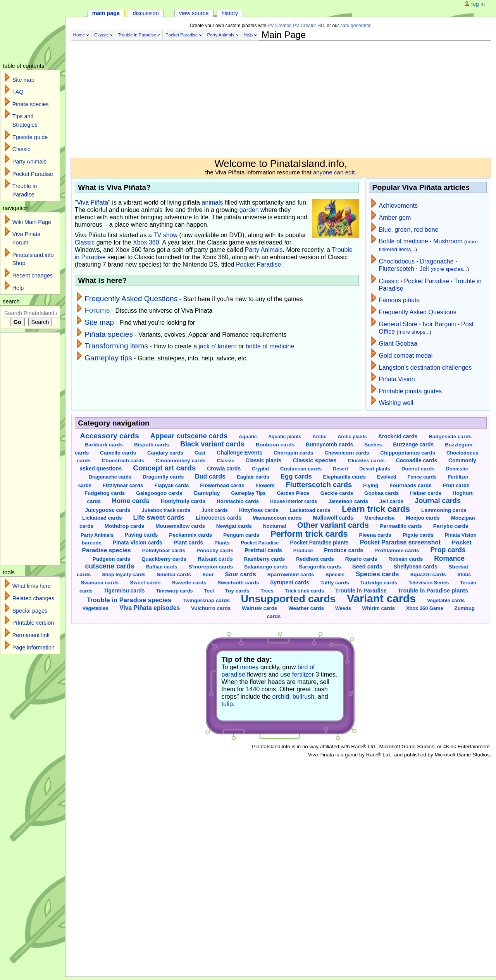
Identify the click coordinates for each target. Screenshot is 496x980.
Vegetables (96, 608)
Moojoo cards (423, 518)
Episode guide (30, 137)
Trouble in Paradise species (129, 600)
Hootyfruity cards (183, 501)
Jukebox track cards (166, 510)
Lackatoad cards (310, 510)
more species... (449, 269)
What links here (32, 586)
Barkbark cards (104, 445)
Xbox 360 (146, 242)
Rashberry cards (265, 559)
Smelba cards (174, 574)
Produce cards (344, 550)
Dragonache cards (110, 477)
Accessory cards (109, 436)
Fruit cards (456, 485)
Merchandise (379, 518)
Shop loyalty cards (124, 575)
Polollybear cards (164, 550)
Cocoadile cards (417, 461)
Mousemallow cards (180, 526)
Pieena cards (375, 535)
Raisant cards (215, 559)
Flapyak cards (171, 485)
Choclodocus (397, 261)
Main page (106, 13)
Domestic (457, 469)
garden (249, 210)
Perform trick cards (309, 534)
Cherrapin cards (294, 453)
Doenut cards (418, 469)
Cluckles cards (366, 461)
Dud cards (210, 476)
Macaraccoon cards (277, 518)
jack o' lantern (218, 346)
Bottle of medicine (404, 241)
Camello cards (118, 453)
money (250, 667)
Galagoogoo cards (159, 493)
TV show (165, 235)
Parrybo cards (451, 526)
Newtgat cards (234, 526)
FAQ (18, 92)
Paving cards (141, 535)
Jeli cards (391, 501)
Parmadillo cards (401, 526)
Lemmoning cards (444, 510)
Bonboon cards (275, 445)
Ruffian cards (162, 567)
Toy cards (237, 591)
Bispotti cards (152, 445)
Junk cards (215, 510)
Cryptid (260, 469)
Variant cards (381, 598)
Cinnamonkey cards (180, 461)
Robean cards (406, 559)
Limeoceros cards (219, 518)
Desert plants (375, 469)
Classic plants (263, 460)
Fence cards (422, 477)
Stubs (464, 574)
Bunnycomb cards (329, 444)
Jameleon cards (348, 501)
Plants (222, 543)
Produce (303, 551)
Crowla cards (224, 468)
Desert (340, 469)
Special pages (30, 611)
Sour (208, 574)
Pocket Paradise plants (319, 543)
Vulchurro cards (211, 608)
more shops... (414, 332)
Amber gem (395, 218)
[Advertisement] (264, 96)
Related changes (33, 598)
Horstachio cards (238, 501)
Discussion (146, 13)
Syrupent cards (290, 582)
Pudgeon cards (111, 559)
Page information (34, 648)
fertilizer (303, 674)
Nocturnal (275, 526)
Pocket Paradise (182, 35)
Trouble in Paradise (137, 35)
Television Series (429, 583)
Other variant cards (333, 525)
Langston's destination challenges (425, 368)
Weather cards (306, 608)
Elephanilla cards (344, 477)
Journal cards (438, 501)
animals (212, 202)
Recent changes (33, 276)
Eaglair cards (253, 477)
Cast (200, 453)
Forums (97, 310)
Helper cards (426, 493)
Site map (99, 322)
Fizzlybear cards (123, 485)
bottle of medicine (270, 346)
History (230, 13)
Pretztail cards (263, 550)
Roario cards (361, 559)
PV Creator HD (308, 26)
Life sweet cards (159, 518)
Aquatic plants (285, 437)
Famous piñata (400, 300)
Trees (267, 591)
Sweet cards (145, 583)
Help (248, 35)
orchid (281, 697)
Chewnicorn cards (347, 453)
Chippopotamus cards (408, 453)
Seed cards (367, 567)
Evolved (387, 477)
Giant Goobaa (398, 344)
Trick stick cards (304, 591)
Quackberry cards (164, 559)
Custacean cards (301, 469)
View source (194, 13)
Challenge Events (239, 453)
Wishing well (396, 403)
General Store (398, 324)
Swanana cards (100, 583)
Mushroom (448, 241)
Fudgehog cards (105, 493)
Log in (478, 4)
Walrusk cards (259, 608)
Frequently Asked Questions (131, 299)
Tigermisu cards (124, 591)
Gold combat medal (406, 356)
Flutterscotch (397, 269)
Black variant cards (212, 444)
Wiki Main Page (32, 222)
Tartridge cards (379, 583)
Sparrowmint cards (291, 574)
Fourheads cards (411, 485)
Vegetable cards (446, 600)
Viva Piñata (92, 202)
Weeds (343, 608)
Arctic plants (352, 437)
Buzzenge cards (413, 445)
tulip (227, 704)
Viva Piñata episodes (150, 608)
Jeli (424, 269)
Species (335, 574)
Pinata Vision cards (138, 543)
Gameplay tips (108, 358)
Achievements (399, 206)
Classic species (314, 460)
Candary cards (165, 453)
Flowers (265, 485)
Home (79, 35)
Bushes (373, 445)
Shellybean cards (416, 567)
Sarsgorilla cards (320, 567)
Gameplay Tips (249, 493)
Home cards (131, 501)
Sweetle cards (189, 583)
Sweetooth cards (238, 583)
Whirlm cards (379, 608)
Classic (101, 35)
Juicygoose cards (108, 510)
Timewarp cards (174, 591)
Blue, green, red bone (409, 230)
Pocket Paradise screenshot (400, 542)
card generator (355, 26)
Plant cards (189, 543)
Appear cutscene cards (189, 436)
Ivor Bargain (439, 324)
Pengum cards (241, 535)
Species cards (377, 574)
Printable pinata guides (411, 391)
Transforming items (116, 346)
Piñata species (109, 334)
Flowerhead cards (222, 485)
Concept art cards (164, 468)
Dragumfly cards (163, 477)
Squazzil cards (428, 574)
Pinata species (31, 104)
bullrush (303, 697)
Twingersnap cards (206, 600)
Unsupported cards (288, 599)
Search (11, 301)
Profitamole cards (397, 550)
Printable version (33, 623)
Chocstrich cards (123, 461)
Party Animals (220, 35)
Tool (209, 591)
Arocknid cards (398, 436)
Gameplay (207, 493)
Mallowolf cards (333, 518)
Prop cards (448, 550)
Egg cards (296, 476)
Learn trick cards (376, 509)
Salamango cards (266, 567)
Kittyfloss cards (259, 510)
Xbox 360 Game (425, 608)
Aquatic (248, 437)
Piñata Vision (397, 379)
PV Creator (279, 26)
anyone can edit (334, 172)
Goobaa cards (381, 493)
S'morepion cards (211, 567)
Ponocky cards (215, 550)
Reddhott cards (315, 559)
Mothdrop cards (125, 526)
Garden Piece (293, 493)
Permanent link (31, 635)
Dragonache (437, 261)
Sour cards (240, 574)
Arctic (320, 437)
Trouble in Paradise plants (433, 591)
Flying (371, 485)
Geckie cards (337, 493)
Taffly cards (335, 583)
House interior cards (294, 501)
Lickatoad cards (102, 518)
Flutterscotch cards (319, 485)
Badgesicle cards (450, 437)
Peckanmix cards (190, 535)
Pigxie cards (418, 535)
